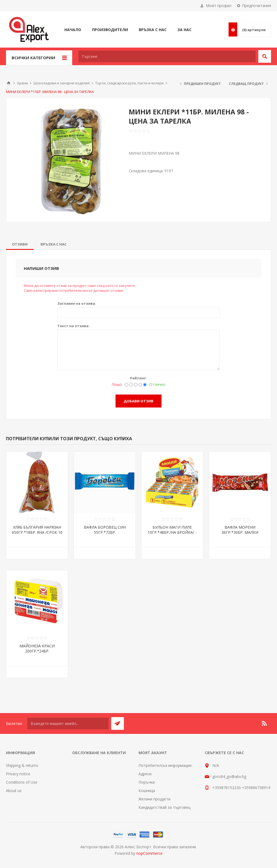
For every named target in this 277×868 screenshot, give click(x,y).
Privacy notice (18, 774)
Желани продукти (154, 799)
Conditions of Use (22, 782)
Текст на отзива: (73, 326)
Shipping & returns (22, 765)
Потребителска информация (165, 765)
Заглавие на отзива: (77, 303)
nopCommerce (149, 853)
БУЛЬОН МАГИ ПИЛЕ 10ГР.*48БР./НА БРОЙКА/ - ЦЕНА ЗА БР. (172, 532)
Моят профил (219, 6)
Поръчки (147, 782)
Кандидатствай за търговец (164, 807)
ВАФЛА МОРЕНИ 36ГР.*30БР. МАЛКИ (240, 530)
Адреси (145, 774)
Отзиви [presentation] (20, 244)
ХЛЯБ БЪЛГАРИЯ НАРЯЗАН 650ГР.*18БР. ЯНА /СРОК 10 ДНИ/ (37, 532)
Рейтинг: (138, 378)
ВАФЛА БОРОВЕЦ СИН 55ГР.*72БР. (105, 530)
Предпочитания (257, 6)
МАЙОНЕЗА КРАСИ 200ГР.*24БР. (37, 648)
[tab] (20, 244)
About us (14, 791)
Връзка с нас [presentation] (54, 244)
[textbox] (167, 56)
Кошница (147, 791)
